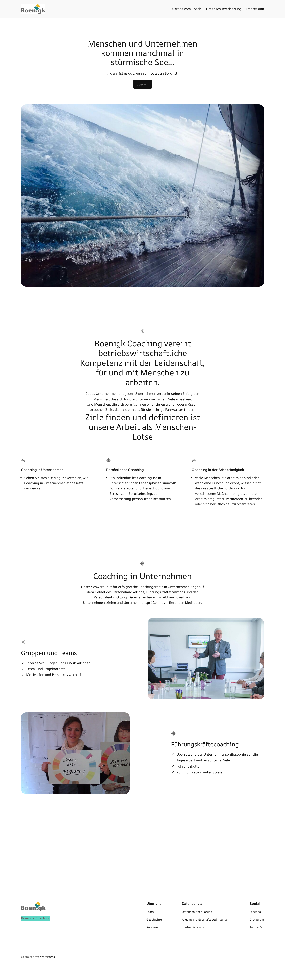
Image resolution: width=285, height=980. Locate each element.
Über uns (143, 84)
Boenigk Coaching (36, 918)
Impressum (255, 9)
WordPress (47, 957)
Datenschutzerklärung (224, 9)
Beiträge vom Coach (185, 9)
